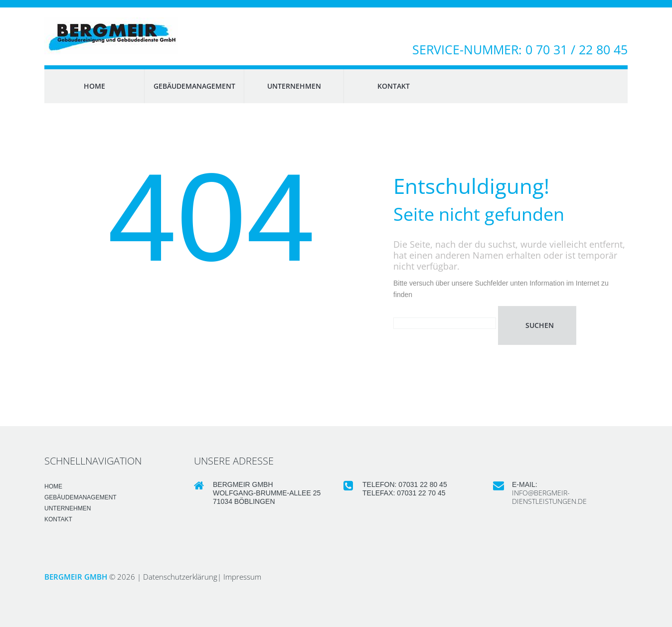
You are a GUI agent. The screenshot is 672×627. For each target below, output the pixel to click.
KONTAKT (394, 86)
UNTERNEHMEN (294, 86)
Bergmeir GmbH (76, 577)
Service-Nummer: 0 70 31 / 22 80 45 (520, 49)
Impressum (242, 577)
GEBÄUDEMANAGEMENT (194, 86)
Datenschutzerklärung (180, 577)
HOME (94, 86)
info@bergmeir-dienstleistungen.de (549, 497)
